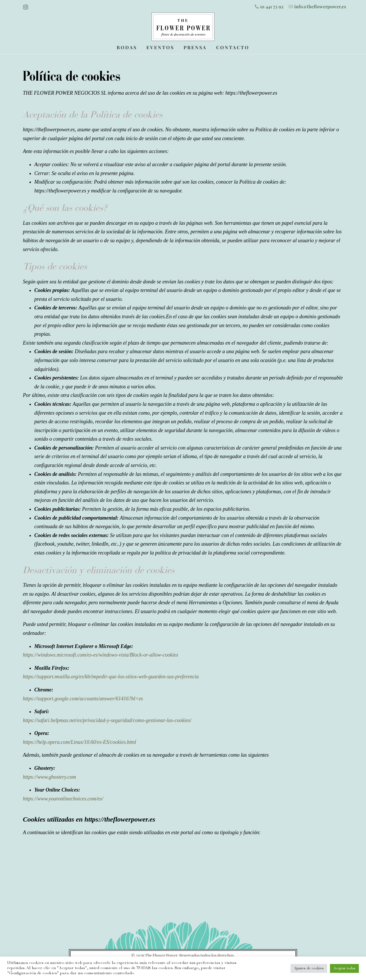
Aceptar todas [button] (344, 968)
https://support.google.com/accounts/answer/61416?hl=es (84, 698)
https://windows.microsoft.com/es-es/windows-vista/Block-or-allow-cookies (101, 654)
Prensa (195, 47)
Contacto (233, 47)
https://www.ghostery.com (50, 776)
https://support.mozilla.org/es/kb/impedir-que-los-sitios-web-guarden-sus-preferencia (111, 676)
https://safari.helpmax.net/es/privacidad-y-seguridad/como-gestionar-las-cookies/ (108, 719)
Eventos (160, 47)
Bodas (127, 47)
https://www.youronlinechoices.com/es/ (63, 798)
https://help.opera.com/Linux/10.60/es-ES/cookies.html (79, 741)
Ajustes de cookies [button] (309, 968)
